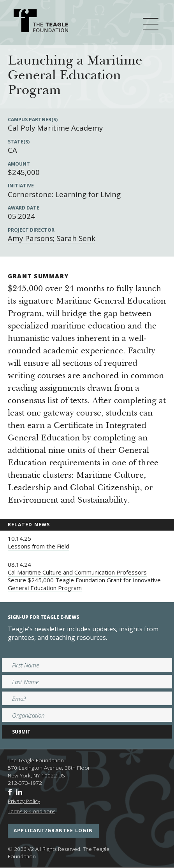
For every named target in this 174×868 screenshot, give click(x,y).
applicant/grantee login (53, 830)
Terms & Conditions (32, 811)
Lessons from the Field (39, 546)
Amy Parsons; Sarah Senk (52, 238)
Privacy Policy (24, 801)
